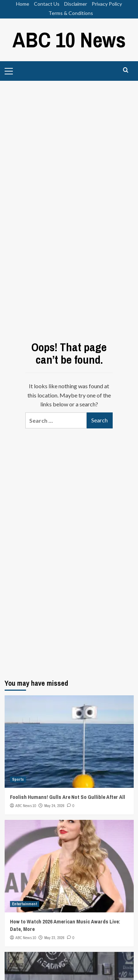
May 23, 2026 (54, 938)
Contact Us (47, 4)
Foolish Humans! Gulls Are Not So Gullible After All (68, 797)
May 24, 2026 (54, 806)
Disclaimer (76, 4)
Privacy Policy (107, 4)
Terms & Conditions (71, 13)
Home (23, 4)
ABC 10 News (69, 40)
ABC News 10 (26, 806)
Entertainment (25, 904)
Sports (18, 779)
